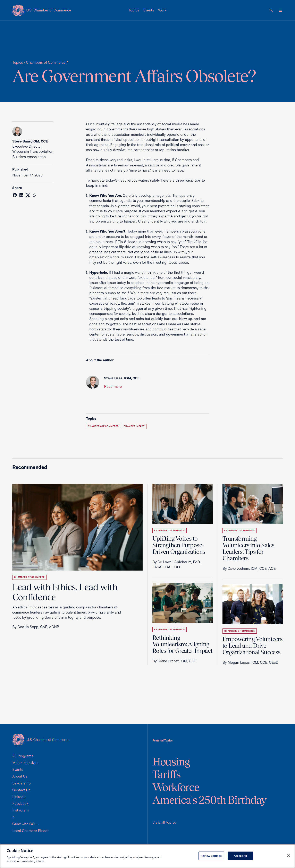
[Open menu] (280, 10)
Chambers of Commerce (46, 62)
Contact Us (21, 790)
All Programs (23, 756)
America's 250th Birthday (209, 800)
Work (162, 10)
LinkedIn (19, 797)
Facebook (20, 803)
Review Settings (211, 856)
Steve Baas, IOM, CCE (30, 141)
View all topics (164, 822)
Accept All (241, 856)
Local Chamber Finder (30, 831)
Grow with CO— (25, 824)
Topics (134, 10)
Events (149, 10)
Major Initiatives (25, 763)
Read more (113, 386)
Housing (171, 762)
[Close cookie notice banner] (288, 856)
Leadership (21, 783)
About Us (20, 776)
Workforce (176, 787)
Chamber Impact (134, 426)
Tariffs (167, 774)
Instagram (20, 810)
